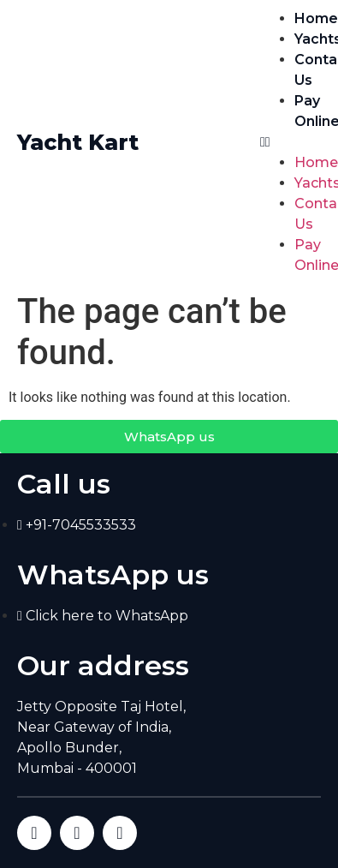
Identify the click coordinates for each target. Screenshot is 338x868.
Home (316, 18)
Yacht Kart (78, 142)
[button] (291, 142)
